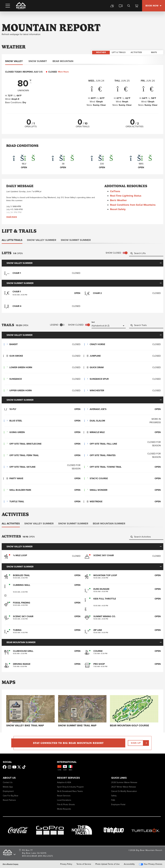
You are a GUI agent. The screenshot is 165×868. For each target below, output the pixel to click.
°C (31, 83)
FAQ (113, 800)
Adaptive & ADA (64, 782)
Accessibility (129, 864)
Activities (136, 47)
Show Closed (113, 253)
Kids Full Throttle (105, 599)
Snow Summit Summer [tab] (76, 240)
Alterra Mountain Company (11, 864)
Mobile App (8, 787)
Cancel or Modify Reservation (124, 791)
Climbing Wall (22, 585)
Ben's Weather (120, 200)
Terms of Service (84, 864)
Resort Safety (119, 209)
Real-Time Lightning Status (127, 196)
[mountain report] (112, 6)
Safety (114, 796)
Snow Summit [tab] (38, 61)
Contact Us (8, 782)
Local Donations (64, 800)
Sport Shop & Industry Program (70, 787)
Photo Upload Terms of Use (107, 864)
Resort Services (64, 796)
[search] (129, 6)
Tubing (17, 630)
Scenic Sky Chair (23, 616)
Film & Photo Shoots (66, 804)
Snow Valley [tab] (14, 61)
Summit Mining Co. (104, 616)
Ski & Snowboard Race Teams (70, 791)
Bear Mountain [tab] (63, 61)
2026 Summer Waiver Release (124, 782)
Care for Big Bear (11, 796)
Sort (93, 322)
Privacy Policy (66, 864)
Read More (12, 217)
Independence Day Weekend (43, 197)
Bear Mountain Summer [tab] (109, 524)
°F (30, 81)
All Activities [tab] (11, 524)
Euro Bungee (101, 589)
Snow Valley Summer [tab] (42, 240)
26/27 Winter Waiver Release (124, 787)
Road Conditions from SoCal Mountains (134, 205)
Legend (54, 325)
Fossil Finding (22, 603)
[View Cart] (137, 6)
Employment (8, 791)
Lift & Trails (119, 47)
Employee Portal (118, 804)
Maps (154, 47)
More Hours (65, 72)
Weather (101, 47)
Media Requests (64, 809)
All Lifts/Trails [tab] (12, 240)
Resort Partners (9, 800)
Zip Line (98, 628)
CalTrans (117, 191)
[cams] (121, 6)
